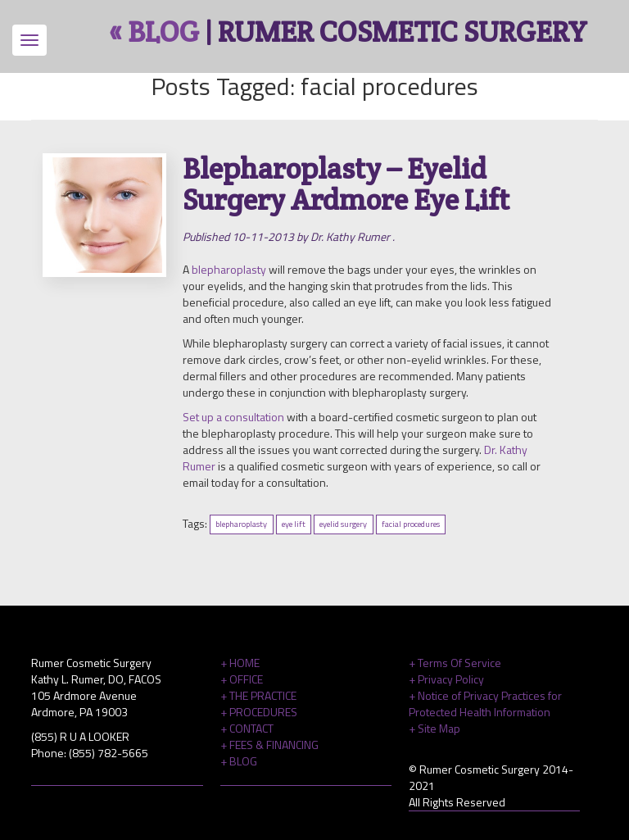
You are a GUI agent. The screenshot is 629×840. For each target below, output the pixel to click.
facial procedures (411, 524)
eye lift (294, 524)
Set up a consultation (233, 417)
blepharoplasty (229, 269)
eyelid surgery (343, 524)
